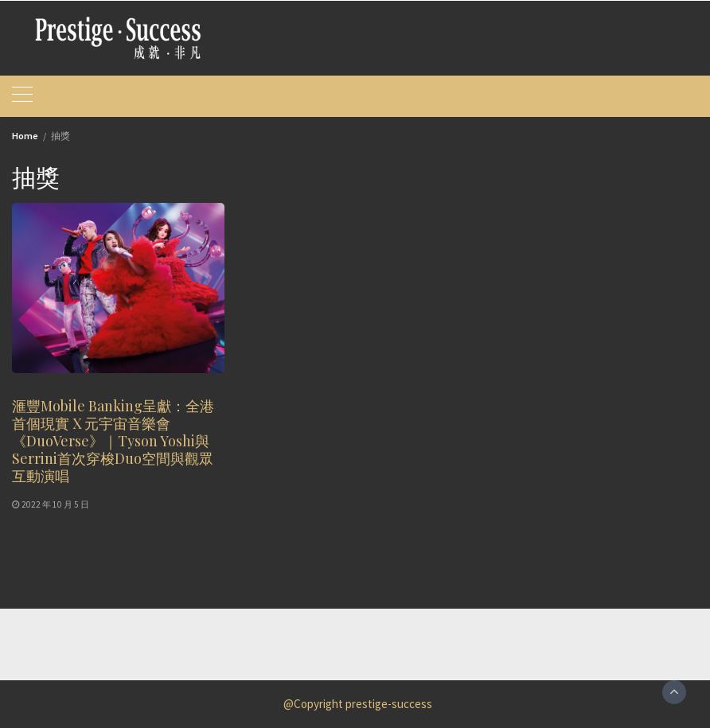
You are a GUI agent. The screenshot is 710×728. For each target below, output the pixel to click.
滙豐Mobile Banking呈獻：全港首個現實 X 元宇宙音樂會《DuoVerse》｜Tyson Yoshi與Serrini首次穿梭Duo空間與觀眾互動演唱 (113, 441)
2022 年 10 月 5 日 (55, 504)
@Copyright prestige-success (358, 704)
